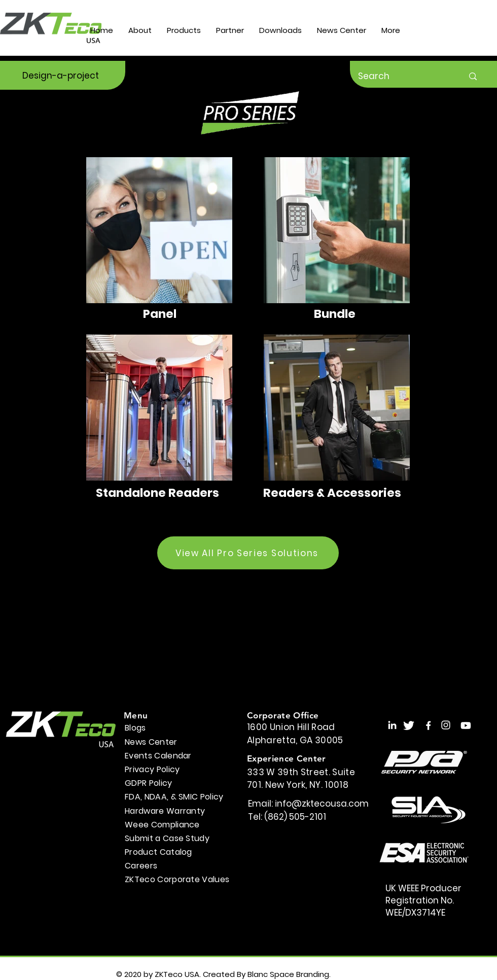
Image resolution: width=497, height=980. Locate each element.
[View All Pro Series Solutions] (248, 553)
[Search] (403, 76)
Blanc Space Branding (288, 974)
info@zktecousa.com (322, 804)
